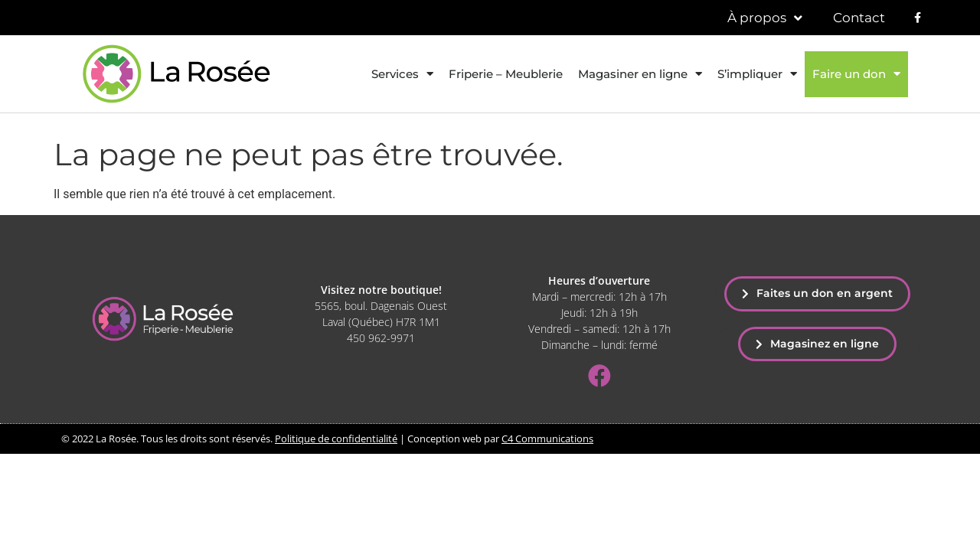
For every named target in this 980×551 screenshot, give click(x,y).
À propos (765, 18)
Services (402, 74)
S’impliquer (757, 74)
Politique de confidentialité (336, 439)
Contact (859, 18)
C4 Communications (547, 439)
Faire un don (856, 74)
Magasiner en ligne (640, 74)
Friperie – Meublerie (506, 74)
